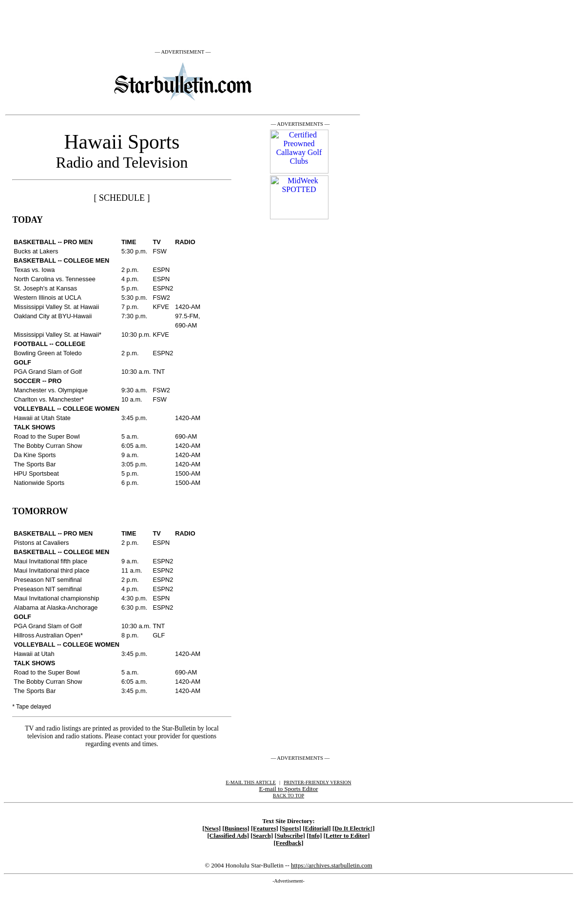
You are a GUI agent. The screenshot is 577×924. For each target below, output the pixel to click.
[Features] (265, 828)
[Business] (236, 828)
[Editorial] (317, 828)
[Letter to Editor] (347, 836)
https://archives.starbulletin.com (332, 865)
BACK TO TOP (288, 796)
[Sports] (290, 828)
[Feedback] (288, 843)
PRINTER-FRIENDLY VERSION (317, 782)
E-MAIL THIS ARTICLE (251, 782)
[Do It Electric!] (354, 828)
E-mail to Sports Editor (289, 789)
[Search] (262, 836)
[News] (212, 828)
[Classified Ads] (228, 836)
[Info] (314, 836)
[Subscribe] (290, 836)
